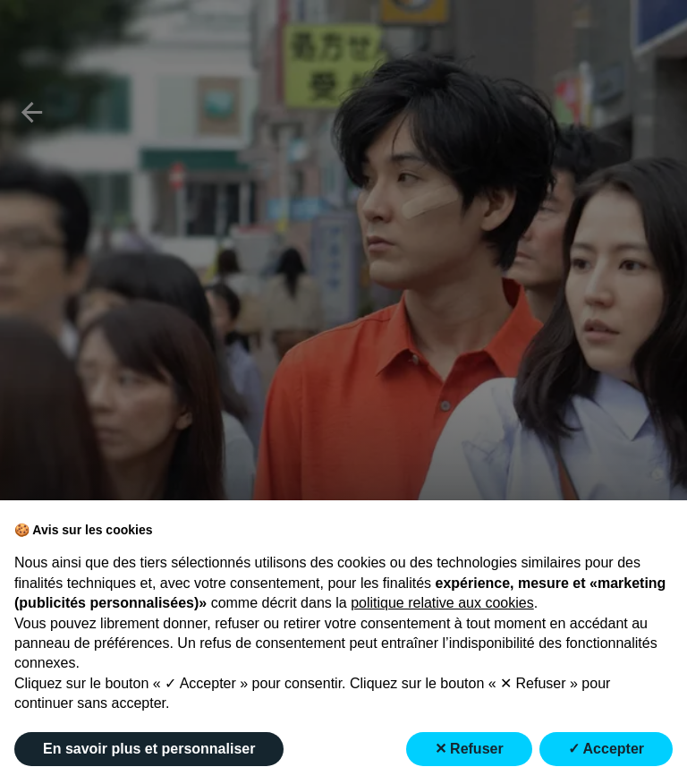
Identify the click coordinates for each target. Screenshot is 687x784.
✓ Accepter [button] (606, 749)
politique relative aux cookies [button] (442, 603)
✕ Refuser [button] (469, 749)
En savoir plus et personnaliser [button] (149, 749)
